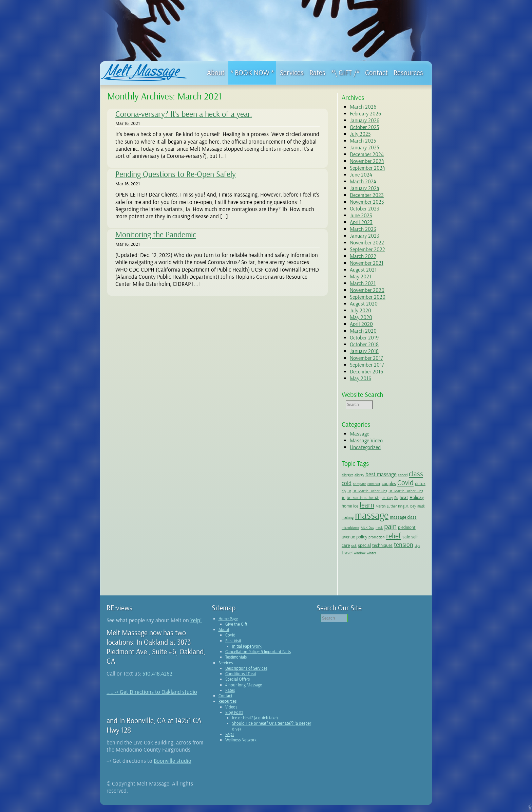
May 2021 (360, 277)
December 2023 (367, 195)
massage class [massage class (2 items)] (355, 525)
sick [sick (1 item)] (387, 544)
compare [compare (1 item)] (359, 484)
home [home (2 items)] (372, 506)
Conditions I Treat (241, 681)
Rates (230, 697)
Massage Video (366, 441)
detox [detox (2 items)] (347, 491)
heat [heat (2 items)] (346, 506)
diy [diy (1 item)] (356, 491)
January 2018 (364, 351)
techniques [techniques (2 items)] (352, 552)
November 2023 (367, 202)
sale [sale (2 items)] (362, 543)
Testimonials (236, 664)
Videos (231, 714)
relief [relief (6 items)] (349, 543)
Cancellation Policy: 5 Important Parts (258, 659)
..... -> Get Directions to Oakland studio (152, 699)
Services (226, 670)
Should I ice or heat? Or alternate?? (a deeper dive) (272, 733)
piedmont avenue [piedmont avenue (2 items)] (372, 534)
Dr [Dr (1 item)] (361, 491)
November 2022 (367, 243)
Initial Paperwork (247, 653)
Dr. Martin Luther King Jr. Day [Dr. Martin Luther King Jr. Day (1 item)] (388, 498)
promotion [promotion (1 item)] (409, 534)
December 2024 (367, 154)
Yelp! (196, 627)
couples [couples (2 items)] (389, 483)
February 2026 (365, 114)
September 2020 (368, 297)
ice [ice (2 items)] (381, 506)
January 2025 (364, 148)
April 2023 (361, 222)
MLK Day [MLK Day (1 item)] (396, 526)
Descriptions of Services (246, 675)
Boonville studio (173, 768)
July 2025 (360, 134)
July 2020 (360, 311)
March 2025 (363, 141)
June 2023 (361, 216)
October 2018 (364, 345)
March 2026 (363, 107)
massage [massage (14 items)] (400, 515)
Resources (227, 708)
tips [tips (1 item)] (387, 552)
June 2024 (361, 175)
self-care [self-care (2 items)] (375, 543)
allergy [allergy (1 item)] (359, 475)
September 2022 (367, 250)
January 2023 (365, 236)
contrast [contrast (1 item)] (374, 484)
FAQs (230, 741)
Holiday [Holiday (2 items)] (359, 506)
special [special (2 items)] (397, 543)
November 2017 (366, 358)
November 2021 (367, 263)
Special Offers (237, 686)
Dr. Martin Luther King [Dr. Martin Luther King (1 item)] (382, 491)
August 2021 (363, 270)
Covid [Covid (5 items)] (405, 483)
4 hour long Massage (244, 692)
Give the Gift (236, 631)
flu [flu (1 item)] (415, 498)
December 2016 (366, 372)
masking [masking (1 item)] (376, 518)
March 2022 (363, 256)
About (224, 636)
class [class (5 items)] (416, 474)
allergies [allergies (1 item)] (347, 475)
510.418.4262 (157, 680)
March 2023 (363, 229)
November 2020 (367, 290)
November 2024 (367, 161)
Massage (359, 434)
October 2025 (364, 127)
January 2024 (365, 188)
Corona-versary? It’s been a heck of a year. (184, 114)
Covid (230, 642)
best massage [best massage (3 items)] (381, 474)
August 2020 (364, 304)
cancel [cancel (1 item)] (403, 475)
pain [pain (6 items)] (348, 533)
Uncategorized (365, 447)
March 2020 (363, 331)
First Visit (233, 648)
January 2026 (365, 121)
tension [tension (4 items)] (373, 552)
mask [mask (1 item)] (365, 518)
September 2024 (367, 168)
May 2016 (360, 379)
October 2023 (365, 209)
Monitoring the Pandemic (156, 235)
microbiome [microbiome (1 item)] (379, 526)
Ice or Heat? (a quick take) (255, 725)
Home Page (228, 626)
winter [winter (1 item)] (346, 560)
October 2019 (364, 338)
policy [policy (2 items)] (394, 534)
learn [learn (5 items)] (392, 505)
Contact (225, 703)
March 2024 (363, 182)
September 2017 (367, 365)
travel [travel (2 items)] (396, 552)
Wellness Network (241, 747)
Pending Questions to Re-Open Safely (176, 174)
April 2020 (361, 324)
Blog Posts (234, 719)
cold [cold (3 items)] (347, 483)
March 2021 (363, 283)
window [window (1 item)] (409, 552)
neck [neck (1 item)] (407, 526)
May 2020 (361, 317)
